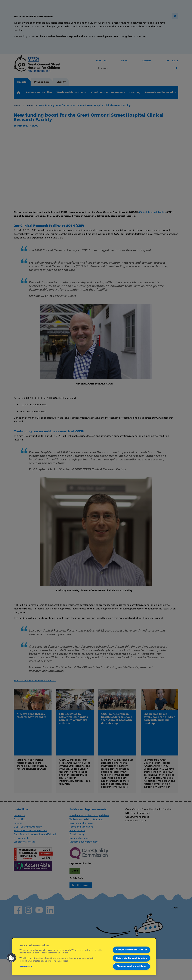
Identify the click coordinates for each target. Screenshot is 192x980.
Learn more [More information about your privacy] (26, 966)
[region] (84, 957)
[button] (12, 958)
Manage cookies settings (131, 966)
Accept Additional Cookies (132, 950)
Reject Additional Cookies (132, 958)
